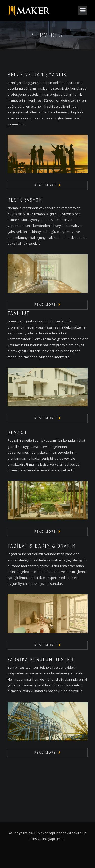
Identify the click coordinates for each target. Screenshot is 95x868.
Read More (45, 185)
